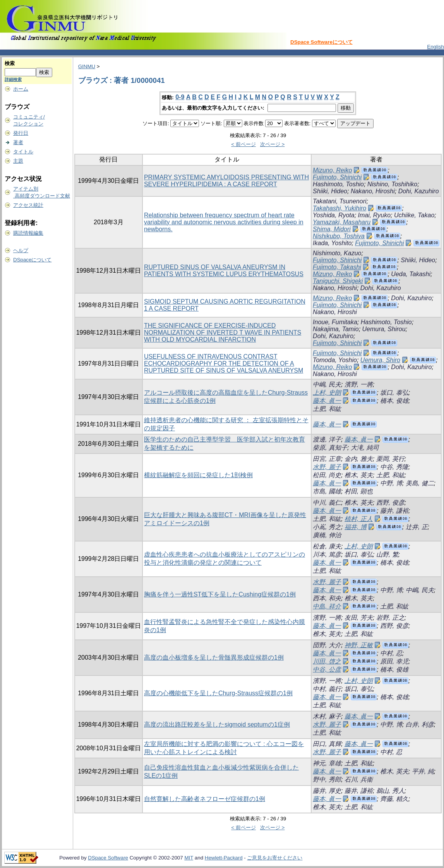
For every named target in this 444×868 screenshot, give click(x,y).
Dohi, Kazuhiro (419, 191)
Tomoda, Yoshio (335, 360)
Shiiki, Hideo (330, 191)
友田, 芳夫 (359, 618)
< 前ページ (243, 144)
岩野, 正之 (390, 618)
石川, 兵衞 (359, 779)
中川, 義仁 (327, 503)
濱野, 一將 (359, 384)
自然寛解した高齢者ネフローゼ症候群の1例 (205, 799)
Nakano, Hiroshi (373, 191)
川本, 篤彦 (327, 554)
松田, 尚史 (327, 475)
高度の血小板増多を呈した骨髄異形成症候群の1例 (214, 657)
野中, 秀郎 (327, 779)
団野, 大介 (327, 645)
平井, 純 (423, 771)
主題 (18, 161)
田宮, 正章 (327, 459)
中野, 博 (391, 483)
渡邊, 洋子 (327, 439)
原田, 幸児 (394, 661)
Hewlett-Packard (224, 858)
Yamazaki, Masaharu (342, 222)
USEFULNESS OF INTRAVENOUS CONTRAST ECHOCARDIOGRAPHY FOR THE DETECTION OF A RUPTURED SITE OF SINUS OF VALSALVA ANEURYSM (224, 364)
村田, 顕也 (359, 491)
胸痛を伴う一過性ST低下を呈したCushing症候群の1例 (220, 594)
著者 (18, 142)
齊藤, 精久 (394, 799)
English (435, 47)
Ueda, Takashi (411, 274)
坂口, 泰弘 (394, 393)
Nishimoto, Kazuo (337, 253)
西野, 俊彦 (390, 503)
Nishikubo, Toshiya (339, 236)
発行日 (21, 133)
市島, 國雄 (327, 491)
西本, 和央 (327, 598)
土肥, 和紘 (327, 409)
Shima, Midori (332, 229)
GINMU (87, 66)
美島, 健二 (420, 483)
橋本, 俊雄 (394, 401)
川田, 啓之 (327, 661)
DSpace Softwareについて (321, 42)
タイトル (23, 152)
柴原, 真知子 (330, 448)
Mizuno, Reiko (332, 170)
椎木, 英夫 (359, 475)
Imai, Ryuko (374, 215)
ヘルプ (21, 250)
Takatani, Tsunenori (339, 201)
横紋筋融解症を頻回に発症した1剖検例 (198, 475)
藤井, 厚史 (327, 791)
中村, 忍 (391, 653)
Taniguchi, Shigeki (338, 281)
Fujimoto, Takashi (337, 267)
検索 (10, 63)
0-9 (180, 97)
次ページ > (273, 144)
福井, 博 (356, 527)
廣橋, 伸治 (327, 535)
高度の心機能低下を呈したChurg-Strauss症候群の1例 (218, 693)
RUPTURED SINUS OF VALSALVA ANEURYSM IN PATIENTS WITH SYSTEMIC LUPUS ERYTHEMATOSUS (224, 271)
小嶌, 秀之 (327, 527)
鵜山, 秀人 (390, 791)
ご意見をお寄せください (275, 858)
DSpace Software (108, 858)
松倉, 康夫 (327, 546)
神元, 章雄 (327, 763)
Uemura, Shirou (384, 329)
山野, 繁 (387, 554)
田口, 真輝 (327, 744)
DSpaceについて (32, 260)
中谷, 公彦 (327, 669)
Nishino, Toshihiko (392, 184)
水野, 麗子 (327, 467)
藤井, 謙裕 (394, 511)
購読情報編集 (28, 233)
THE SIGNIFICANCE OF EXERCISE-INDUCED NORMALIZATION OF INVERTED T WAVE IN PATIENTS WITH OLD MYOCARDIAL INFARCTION (223, 333)
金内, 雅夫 (359, 459)
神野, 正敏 (359, 645)
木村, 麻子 (327, 716)
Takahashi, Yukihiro (339, 208)
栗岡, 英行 (390, 459)
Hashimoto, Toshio (338, 184)
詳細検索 (13, 79)
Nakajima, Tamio (336, 329)
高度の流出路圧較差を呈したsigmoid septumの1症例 (217, 724)
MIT (189, 858)
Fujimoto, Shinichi (337, 177)
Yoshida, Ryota (334, 215)
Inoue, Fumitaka (335, 322)
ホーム (21, 89)
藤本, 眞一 (327, 401)
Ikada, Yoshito (332, 243)
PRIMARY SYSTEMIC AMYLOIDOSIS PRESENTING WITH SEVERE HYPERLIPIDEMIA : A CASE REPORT (226, 181)
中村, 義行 (327, 689)
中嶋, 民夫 (327, 384)
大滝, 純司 (365, 448)
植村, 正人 (359, 519)
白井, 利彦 (420, 724)
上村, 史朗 (327, 393)
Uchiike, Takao (414, 215)
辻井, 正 (417, 527)
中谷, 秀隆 (394, 467)
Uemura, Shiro (380, 360)
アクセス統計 (28, 205)
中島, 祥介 (327, 606)
